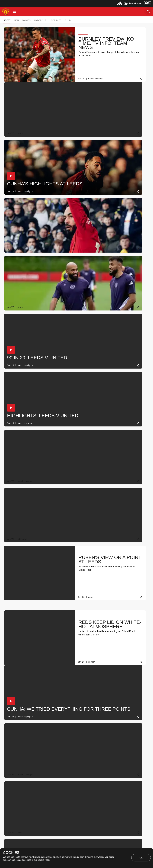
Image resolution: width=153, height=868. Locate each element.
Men (16, 20)
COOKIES (11, 853)
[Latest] (93, 780)
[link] (96, 79)
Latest (7, 20)
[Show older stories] (67, 780)
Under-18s (56, 20)
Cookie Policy (44, 860)
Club (68, 20)
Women (26, 20)
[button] (14, 11)
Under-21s (40, 20)
